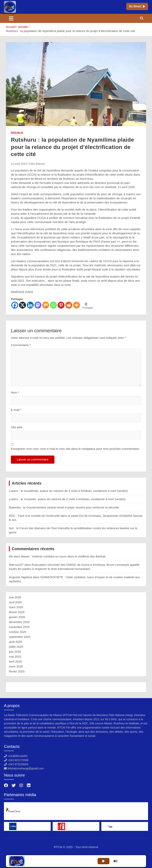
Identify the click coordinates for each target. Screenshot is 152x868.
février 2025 (17, 671)
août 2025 (16, 642)
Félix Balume (37, 164)
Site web (17, 427)
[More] (76, 305)
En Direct (137, 6)
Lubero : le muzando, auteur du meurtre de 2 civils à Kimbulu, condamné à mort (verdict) (67, 499)
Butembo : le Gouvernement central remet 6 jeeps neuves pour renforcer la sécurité (64, 507)
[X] (22, 305)
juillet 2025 (16, 647)
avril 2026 (15, 602)
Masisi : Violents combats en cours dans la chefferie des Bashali (63, 556)
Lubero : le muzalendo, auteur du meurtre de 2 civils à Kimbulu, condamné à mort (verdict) (68, 491)
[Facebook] (15, 305)
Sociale (17, 133)
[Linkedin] (30, 305)
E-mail (16, 410)
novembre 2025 (19, 627)
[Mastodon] (38, 305)
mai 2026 (15, 597)
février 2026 (17, 612)
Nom (15, 392)
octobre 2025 (18, 632)
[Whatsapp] (53, 305)
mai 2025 (15, 657)
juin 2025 (15, 652)
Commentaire (21, 345)
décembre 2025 (19, 622)
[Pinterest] (61, 305)
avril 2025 (15, 661)
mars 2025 (16, 666)
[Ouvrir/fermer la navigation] (11, 18)
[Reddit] (69, 305)
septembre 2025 (20, 637)
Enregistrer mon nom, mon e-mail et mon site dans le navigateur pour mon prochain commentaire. (75, 449)
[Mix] (46, 305)
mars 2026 (16, 607)
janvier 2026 (17, 617)
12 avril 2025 (19, 164)
